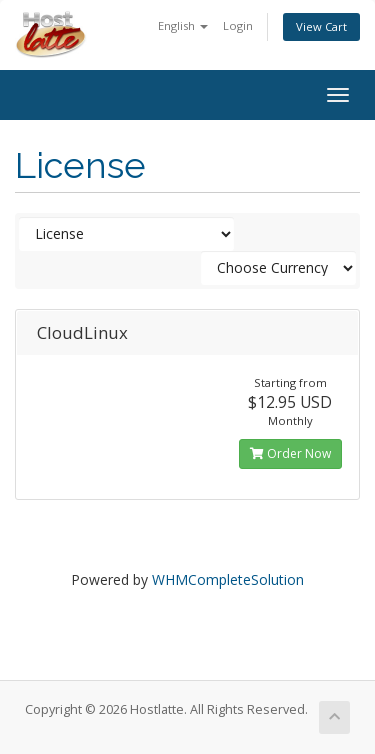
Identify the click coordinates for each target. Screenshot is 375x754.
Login (238, 25)
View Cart (321, 26)
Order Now (290, 453)
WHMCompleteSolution (228, 579)
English (183, 25)
